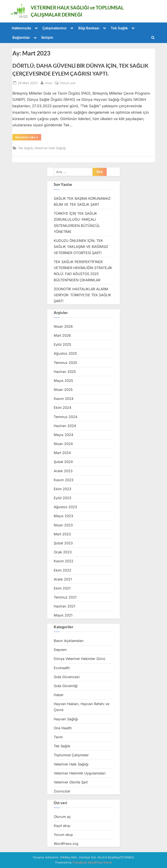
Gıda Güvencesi (67, 677)
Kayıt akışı (62, 826)
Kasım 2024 (64, 399)
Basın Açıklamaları (69, 641)
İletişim (47, 37)
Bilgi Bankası (89, 28)
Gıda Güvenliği (66, 686)
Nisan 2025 (63, 390)
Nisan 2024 (63, 444)
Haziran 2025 (65, 372)
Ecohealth (62, 668)
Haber (59, 695)
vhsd (48, 83)
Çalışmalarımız (54, 28)
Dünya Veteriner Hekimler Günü (80, 659)
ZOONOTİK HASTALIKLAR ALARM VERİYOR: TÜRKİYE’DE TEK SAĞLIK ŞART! (82, 295)
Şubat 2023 (63, 543)
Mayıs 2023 (63, 516)
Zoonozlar (62, 791)
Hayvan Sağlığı (66, 719)
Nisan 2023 (63, 525)
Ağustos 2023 (65, 507)
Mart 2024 (62, 453)
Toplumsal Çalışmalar (71, 755)
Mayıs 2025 (63, 381)
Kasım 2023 (64, 480)
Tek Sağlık (119, 28)
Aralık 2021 (63, 579)
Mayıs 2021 (63, 615)
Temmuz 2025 (65, 363)
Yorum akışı (63, 835)
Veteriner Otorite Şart (71, 782)
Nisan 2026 (63, 326)
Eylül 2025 (62, 344)
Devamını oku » (28, 138)
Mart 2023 (62, 534)
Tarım (58, 737)
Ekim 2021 (62, 588)
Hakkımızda (21, 28)
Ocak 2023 (63, 552)
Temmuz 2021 (65, 597)
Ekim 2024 (62, 408)
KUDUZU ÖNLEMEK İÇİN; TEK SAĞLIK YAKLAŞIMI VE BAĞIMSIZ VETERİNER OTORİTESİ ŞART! (81, 247)
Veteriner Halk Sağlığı (50, 148)
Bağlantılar (21, 37)
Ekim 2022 (62, 570)
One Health (63, 728)
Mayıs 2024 (63, 435)
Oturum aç (62, 817)
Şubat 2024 (63, 462)
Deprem (60, 650)
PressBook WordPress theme (92, 862)
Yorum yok (68, 83)
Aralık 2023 (63, 471)
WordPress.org (66, 844)
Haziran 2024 (65, 426)
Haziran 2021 (65, 606)
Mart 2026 (62, 335)
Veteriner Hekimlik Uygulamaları (80, 773)
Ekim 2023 (62, 489)
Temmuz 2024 (65, 417)
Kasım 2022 (64, 561)
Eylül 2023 (62, 498)
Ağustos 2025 (65, 353)
